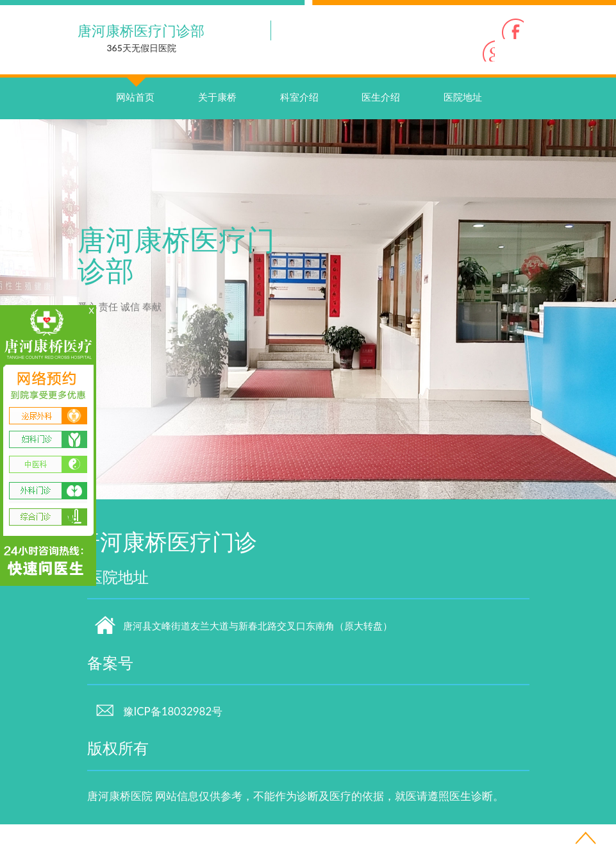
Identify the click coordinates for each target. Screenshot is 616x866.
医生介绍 (381, 138)
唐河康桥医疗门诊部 (141, 30)
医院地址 (463, 138)
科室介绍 (299, 138)
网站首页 (135, 126)
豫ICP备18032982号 (159, 753)
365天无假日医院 (142, 48)
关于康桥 (217, 138)
